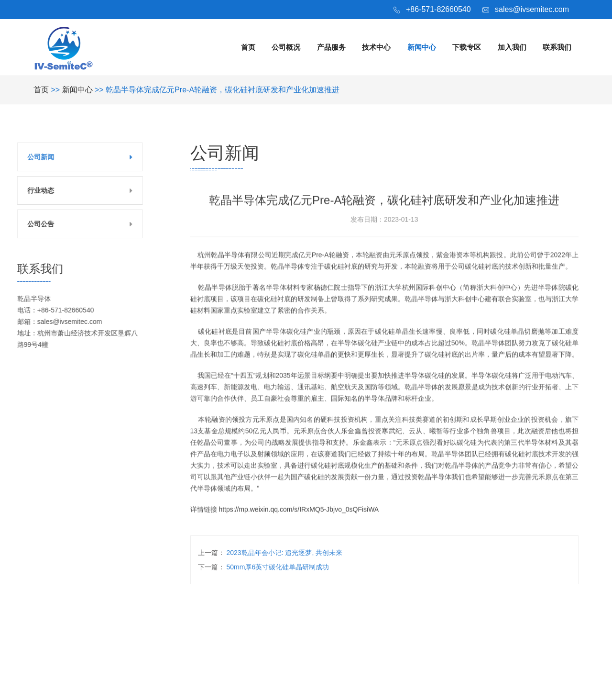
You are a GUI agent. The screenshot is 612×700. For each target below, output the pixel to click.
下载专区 (467, 47)
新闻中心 (422, 47)
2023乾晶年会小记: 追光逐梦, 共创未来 (285, 553)
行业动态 (31, 190)
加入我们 (512, 47)
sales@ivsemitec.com (532, 9)
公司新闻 (31, 157)
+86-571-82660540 (438, 9)
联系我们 (557, 47)
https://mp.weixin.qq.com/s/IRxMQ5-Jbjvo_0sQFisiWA (299, 522)
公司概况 (286, 47)
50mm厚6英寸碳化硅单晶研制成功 (278, 567)
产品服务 (331, 47)
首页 (248, 47)
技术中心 (376, 47)
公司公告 (31, 224)
